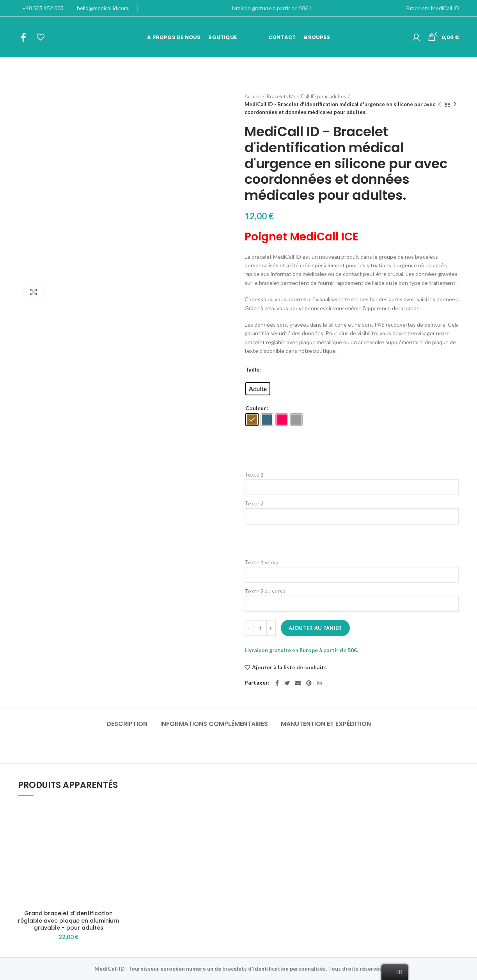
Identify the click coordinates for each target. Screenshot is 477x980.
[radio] (258, 389)
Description (127, 724)
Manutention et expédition (326, 724)
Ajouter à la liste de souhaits (289, 667)
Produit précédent (440, 104)
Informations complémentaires (214, 724)
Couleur (256, 408)
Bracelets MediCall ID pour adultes (306, 96)
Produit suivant (455, 104)
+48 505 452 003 (41, 8)
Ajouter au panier (315, 628)
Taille (252, 369)
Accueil (253, 96)
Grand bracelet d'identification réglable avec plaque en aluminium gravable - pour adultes (68, 920)
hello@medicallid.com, (100, 8)
